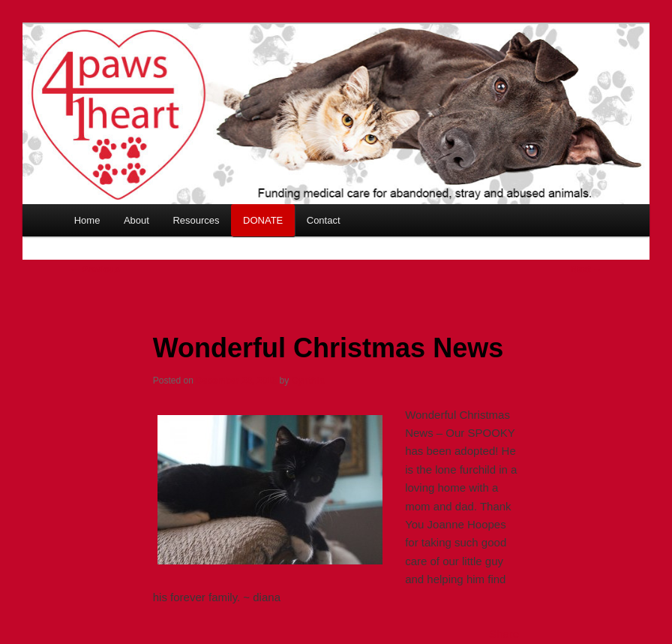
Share (504, 634)
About (136, 220)
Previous (95, 269)
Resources (196, 220)
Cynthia (308, 381)
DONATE (263, 220)
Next (586, 269)
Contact (324, 220)
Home (87, 220)
